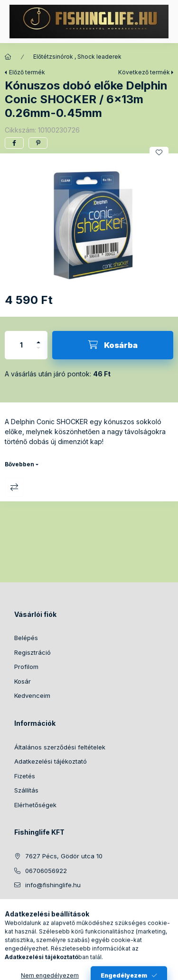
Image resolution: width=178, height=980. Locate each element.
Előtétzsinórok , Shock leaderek (77, 57)
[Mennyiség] (21, 345)
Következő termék (144, 72)
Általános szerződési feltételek (60, 747)
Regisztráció (33, 652)
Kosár (23, 681)
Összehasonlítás (14, 487)
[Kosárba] (113, 345)
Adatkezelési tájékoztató (51, 761)
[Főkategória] (8, 57)
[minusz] (38, 352)
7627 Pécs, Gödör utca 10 (64, 856)
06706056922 (46, 871)
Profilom (26, 667)
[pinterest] (38, 143)
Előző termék (27, 72)
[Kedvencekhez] (159, 152)
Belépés (26, 638)
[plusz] (38, 338)
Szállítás (26, 790)
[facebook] (14, 143)
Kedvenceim (32, 695)
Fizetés (25, 776)
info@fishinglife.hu (53, 885)
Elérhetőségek (35, 805)
